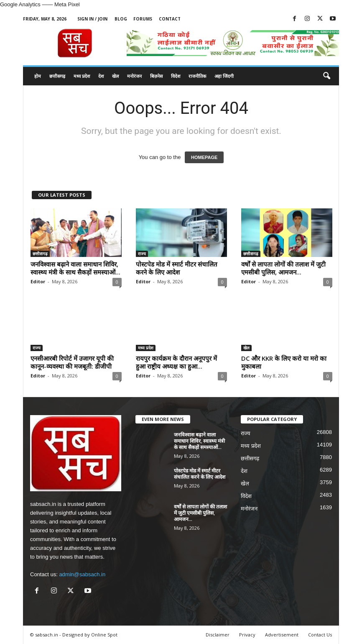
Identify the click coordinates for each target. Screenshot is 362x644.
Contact (170, 19)
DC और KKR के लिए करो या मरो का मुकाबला (284, 362)
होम (38, 76)
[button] (326, 76)
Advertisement (282, 635)
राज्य (142, 254)
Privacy (247, 635)
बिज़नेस (156, 76)
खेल (115, 76)
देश (101, 76)
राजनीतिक (197, 76)
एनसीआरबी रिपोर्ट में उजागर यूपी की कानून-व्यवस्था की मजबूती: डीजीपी (72, 362)
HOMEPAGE (204, 157)
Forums (143, 19)
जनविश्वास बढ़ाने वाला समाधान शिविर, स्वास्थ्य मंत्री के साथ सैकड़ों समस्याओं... (75, 268)
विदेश (176, 76)
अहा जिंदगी (224, 76)
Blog (121, 19)
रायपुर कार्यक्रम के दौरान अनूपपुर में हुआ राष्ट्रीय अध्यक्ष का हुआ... (176, 362)
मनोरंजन (134, 76)
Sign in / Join (92, 19)
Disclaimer (218, 635)
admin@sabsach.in (82, 574)
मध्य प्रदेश (82, 76)
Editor (38, 281)
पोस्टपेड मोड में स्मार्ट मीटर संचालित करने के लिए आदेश (177, 268)
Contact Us (320, 635)
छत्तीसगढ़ (57, 76)
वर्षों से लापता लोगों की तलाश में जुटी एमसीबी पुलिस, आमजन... (283, 268)
